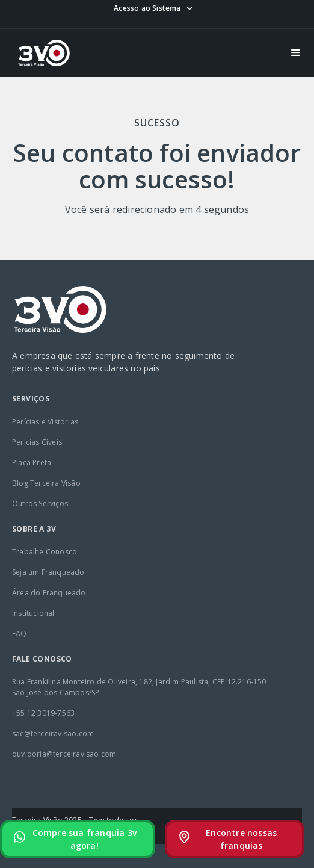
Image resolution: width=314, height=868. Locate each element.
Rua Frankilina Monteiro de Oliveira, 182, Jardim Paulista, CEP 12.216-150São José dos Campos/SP (139, 687)
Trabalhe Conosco (45, 552)
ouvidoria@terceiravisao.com (64, 754)
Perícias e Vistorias (45, 422)
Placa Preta (32, 463)
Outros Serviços (40, 504)
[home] (41, 53)
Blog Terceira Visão (46, 483)
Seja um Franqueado (48, 572)
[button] (153, 8)
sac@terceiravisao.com (53, 733)
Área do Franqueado (49, 593)
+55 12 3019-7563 (43, 713)
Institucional (33, 613)
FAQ (20, 634)
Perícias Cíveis (37, 442)
